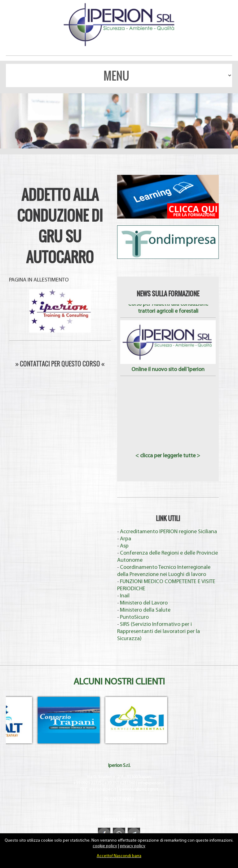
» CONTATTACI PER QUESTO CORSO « (60, 364)
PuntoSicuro (134, 617)
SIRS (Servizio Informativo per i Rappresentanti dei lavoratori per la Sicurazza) (159, 632)
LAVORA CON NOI (119, 820)
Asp (124, 546)
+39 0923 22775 (87, 783)
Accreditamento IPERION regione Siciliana (168, 532)
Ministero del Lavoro (144, 603)
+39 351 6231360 (120, 783)
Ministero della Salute (145, 610)
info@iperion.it (151, 783)
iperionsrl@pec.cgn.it (139, 789)
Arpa (126, 539)
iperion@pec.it (103, 789)
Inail (125, 596)
